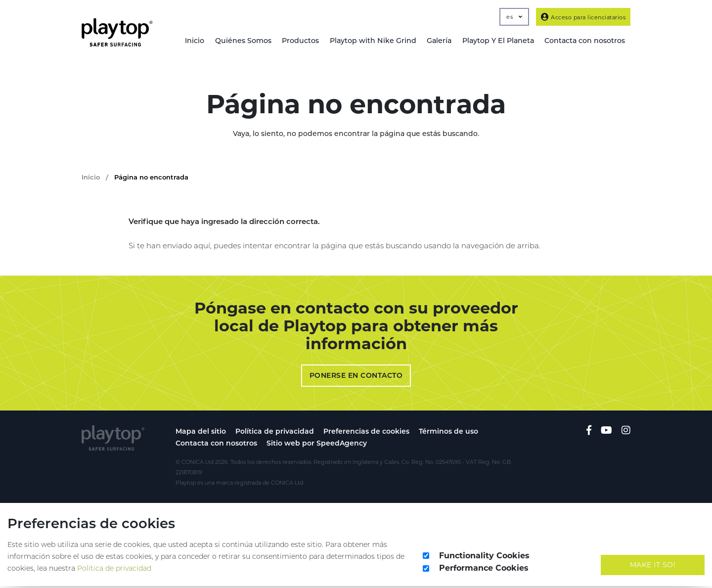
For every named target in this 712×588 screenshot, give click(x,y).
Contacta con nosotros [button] (584, 41)
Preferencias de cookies (366, 433)
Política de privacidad (275, 433)
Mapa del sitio (201, 433)
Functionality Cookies (484, 557)
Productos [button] (298, 41)
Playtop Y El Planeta (497, 41)
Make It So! (653, 566)
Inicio (191, 41)
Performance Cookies (484, 570)
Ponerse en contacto (356, 377)
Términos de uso (448, 433)
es (514, 17)
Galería (438, 41)
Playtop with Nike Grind (371, 41)
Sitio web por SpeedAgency (317, 445)
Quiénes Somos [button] (240, 41)
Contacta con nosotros (216, 445)
